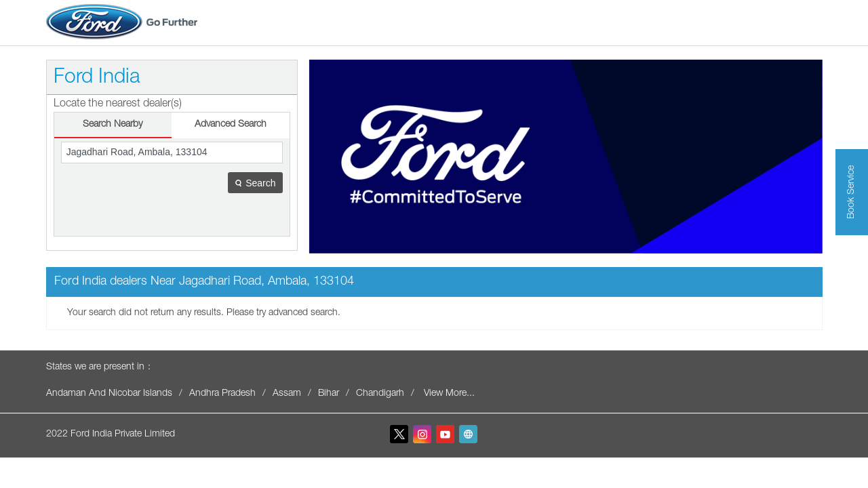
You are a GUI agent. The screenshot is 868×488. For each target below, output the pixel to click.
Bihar (329, 394)
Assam (287, 394)
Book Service (852, 192)
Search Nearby (113, 125)
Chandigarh (380, 394)
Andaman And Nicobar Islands (109, 394)
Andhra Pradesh (222, 394)
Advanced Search (231, 125)
